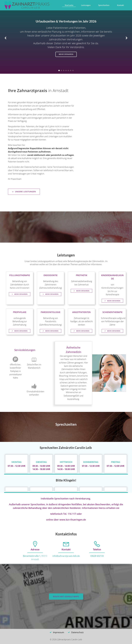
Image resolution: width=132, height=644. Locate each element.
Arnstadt (35, 559)
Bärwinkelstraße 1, (32, 556)
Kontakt (121, 5)
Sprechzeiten (104, 5)
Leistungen (86, 5)
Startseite (69, 5)
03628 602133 (97, 556)
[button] (59, 70)
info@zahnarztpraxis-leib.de (66, 556)
